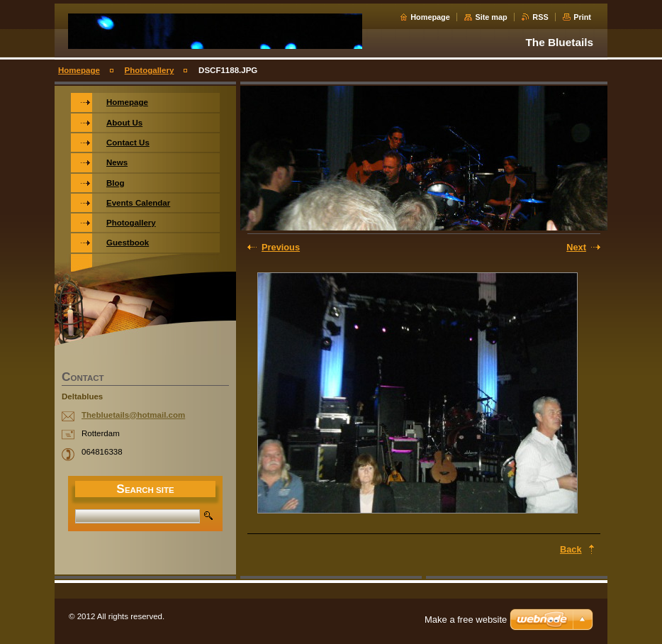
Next (576, 247)
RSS (540, 17)
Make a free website (466, 620)
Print (582, 17)
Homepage (430, 17)
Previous (281, 247)
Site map (491, 17)
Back (571, 549)
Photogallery (150, 70)
